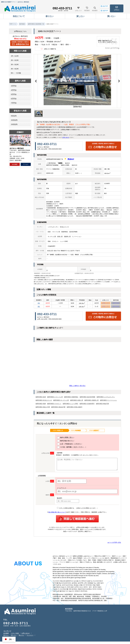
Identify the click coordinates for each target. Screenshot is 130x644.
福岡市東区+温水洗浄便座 (87, 398)
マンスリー (30, 636)
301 (39, 307)
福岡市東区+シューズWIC (70, 405)
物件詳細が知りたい (66, 442)
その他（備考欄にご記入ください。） (72, 448)
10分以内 (14, 120)
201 (39, 304)
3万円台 (14, 86)
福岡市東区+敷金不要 (102, 405)
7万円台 (14, 103)
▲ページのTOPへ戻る (114, 544)
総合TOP (104, 6)
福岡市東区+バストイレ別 (55, 398)
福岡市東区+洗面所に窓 (91, 401)
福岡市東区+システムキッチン (106, 398)
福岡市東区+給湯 (41, 398)
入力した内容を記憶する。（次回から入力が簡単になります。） (78, 509)
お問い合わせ (66, 137)
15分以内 (14, 124)
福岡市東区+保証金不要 (58, 408)
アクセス (26, 164)
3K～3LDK (15, 64)
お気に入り (106, 304)
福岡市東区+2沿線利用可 (87, 405)
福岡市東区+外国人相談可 (75, 408)
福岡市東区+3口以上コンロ (44, 401)
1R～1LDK (15, 56)
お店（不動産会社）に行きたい (70, 445)
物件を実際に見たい (66, 439)
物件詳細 (116, 304)
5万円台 (14, 94)
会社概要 (15, 164)
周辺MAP (71, 159)
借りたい (6, 636)
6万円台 (14, 99)
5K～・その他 (16, 73)
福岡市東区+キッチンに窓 (61, 401)
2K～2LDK (15, 60)
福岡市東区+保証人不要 (43, 408)
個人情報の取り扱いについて (57, 513)
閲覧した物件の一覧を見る (77, 387)
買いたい (22, 636)
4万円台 (14, 90)
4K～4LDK (15, 69)
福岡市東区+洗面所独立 (71, 398)
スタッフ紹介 (15, 634)
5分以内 (14, 116)
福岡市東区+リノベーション (108, 401)
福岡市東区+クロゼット (54, 405)
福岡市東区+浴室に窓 (77, 401)
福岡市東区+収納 (41, 405)
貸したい (14, 636)
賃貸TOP (104, 11)
